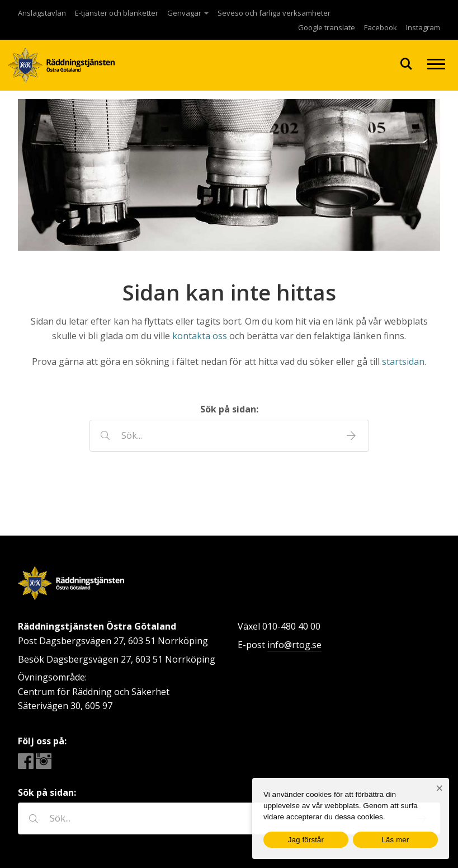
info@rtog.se (294, 645)
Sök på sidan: (229, 409)
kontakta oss (200, 336)
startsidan (403, 362)
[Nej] (439, 788)
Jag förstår (306, 840)
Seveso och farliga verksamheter (274, 13)
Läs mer (396, 840)
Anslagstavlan (42, 13)
